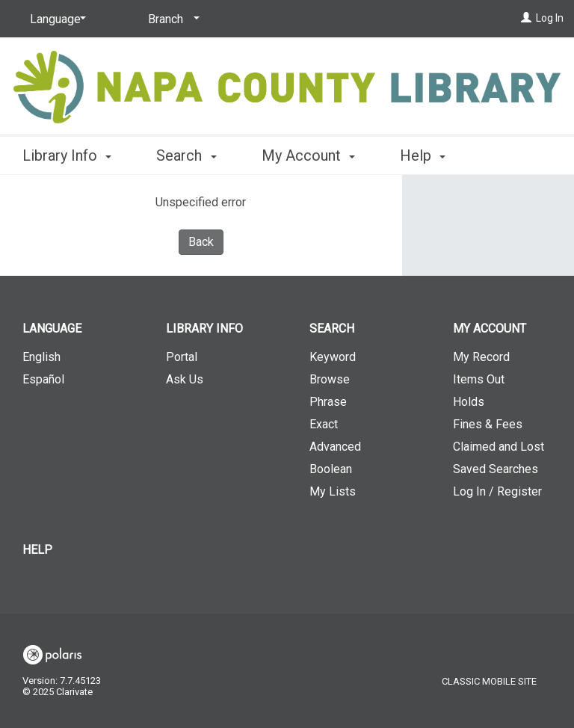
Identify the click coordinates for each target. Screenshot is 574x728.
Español (43, 379)
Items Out (479, 379)
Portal (182, 357)
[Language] (55, 19)
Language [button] (52, 328)
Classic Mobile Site (489, 681)
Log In (550, 18)
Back (201, 242)
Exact (324, 424)
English (41, 357)
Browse (330, 379)
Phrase (328, 402)
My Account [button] (308, 153)
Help (37, 550)
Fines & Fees (488, 424)
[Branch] (171, 19)
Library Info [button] (67, 153)
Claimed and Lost (499, 447)
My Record (481, 357)
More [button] (429, 155)
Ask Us (185, 379)
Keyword (333, 357)
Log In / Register (497, 491)
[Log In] (526, 18)
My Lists (333, 491)
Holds (469, 402)
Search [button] (186, 153)
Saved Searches (496, 469)
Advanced (335, 447)
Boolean (331, 469)
